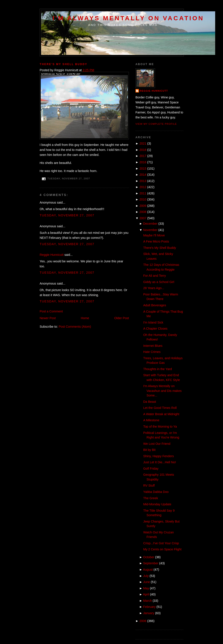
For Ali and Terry (155, 276)
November (150, 230)
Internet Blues (153, 346)
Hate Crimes (152, 352)
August (148, 570)
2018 (143, 150)
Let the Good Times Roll (160, 408)
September (151, 563)
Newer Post (48, 318)
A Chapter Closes (155, 329)
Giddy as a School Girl (159, 282)
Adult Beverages (155, 305)
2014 (143, 175)
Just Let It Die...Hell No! (160, 462)
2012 (143, 187)
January (149, 613)
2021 (143, 143)
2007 (143, 218)
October (149, 557)
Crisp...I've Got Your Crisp (161, 543)
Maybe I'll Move (154, 235)
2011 (143, 193)
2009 (143, 206)
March (147, 601)
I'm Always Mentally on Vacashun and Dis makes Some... (162, 391)
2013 (143, 181)
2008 (143, 212)
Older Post (122, 318)
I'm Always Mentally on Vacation (128, 18)
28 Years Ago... (154, 288)
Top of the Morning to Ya (160, 427)
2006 (143, 621)
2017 (143, 156)
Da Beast (150, 402)
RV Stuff (149, 486)
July (146, 576)
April (146, 594)
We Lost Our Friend (157, 444)
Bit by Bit (149, 450)
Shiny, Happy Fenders (159, 456)
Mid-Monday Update (157, 504)
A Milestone (151, 420)
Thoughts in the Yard (158, 369)
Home (85, 318)
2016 (143, 162)
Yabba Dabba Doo (156, 492)
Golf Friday (151, 469)
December (150, 224)
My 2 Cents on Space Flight (162, 549)
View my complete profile (156, 124)
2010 (143, 199)
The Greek (151, 498)
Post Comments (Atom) (75, 327)
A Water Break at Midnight (161, 414)
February (149, 607)
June (146, 582)
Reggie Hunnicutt (52, 255)
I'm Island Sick (153, 322)
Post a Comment (51, 311)
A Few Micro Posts (156, 241)
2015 (143, 169)
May (146, 588)
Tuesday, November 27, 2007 (67, 215)
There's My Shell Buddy (63, 64)
